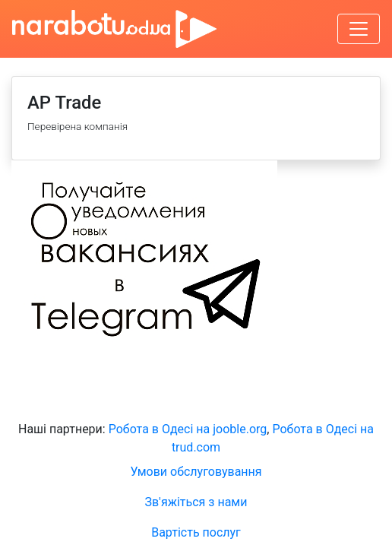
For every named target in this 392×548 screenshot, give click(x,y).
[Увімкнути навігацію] (359, 29)
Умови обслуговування (196, 472)
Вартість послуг (196, 532)
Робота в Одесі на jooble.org (188, 429)
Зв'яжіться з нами (196, 502)
